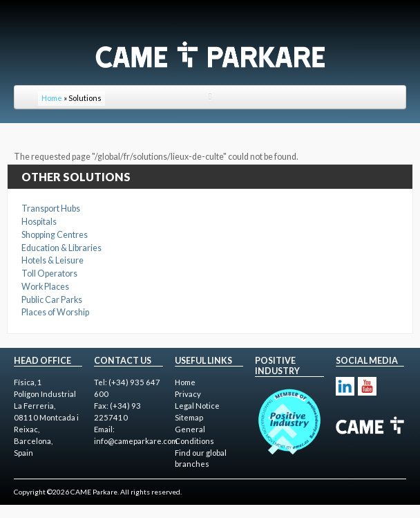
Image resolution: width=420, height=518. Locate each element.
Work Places (45, 287)
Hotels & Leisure (52, 260)
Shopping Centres (55, 235)
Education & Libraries (61, 248)
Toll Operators (49, 274)
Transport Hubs (51, 209)
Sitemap (189, 417)
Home (52, 98)
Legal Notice (197, 406)
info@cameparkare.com (136, 441)
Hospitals (39, 222)
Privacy (188, 394)
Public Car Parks (52, 300)
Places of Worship (55, 312)
